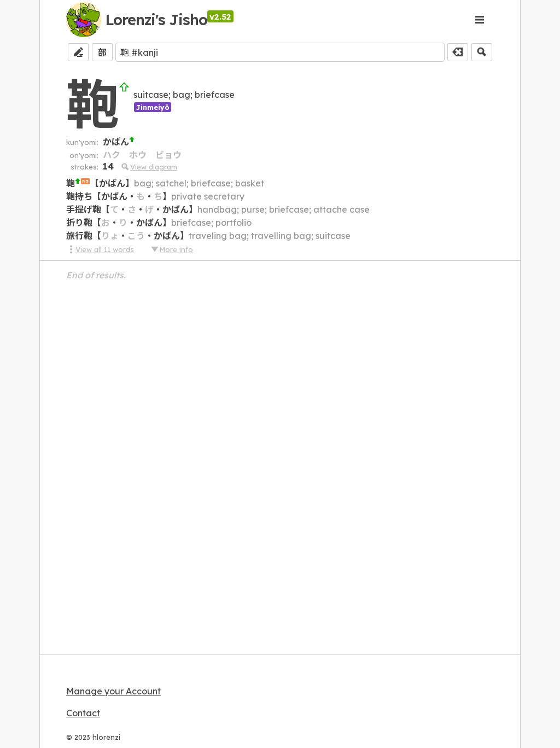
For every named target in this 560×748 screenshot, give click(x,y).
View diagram (149, 167)
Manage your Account (113, 691)
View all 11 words (100, 249)
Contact (83, 713)
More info (172, 249)
